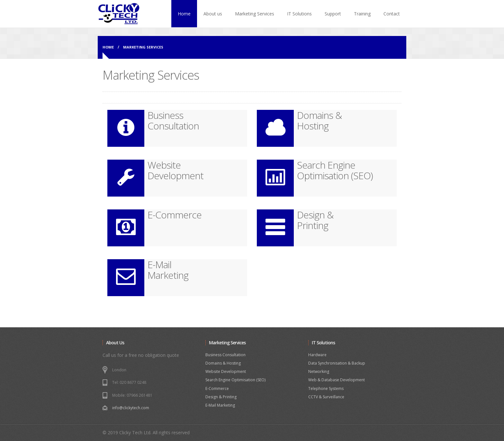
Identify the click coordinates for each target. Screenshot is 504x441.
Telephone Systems (326, 388)
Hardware (317, 355)
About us (213, 14)
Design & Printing (221, 397)
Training (362, 14)
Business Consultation (225, 355)
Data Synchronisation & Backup (337, 363)
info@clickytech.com (131, 408)
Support (333, 14)
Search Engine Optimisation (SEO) (235, 380)
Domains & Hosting (223, 363)
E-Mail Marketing (220, 405)
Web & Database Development (337, 380)
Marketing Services (255, 14)
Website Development (226, 371)
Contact (392, 14)
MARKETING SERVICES (143, 47)
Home (184, 14)
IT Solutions (299, 14)
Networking (319, 371)
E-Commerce (217, 388)
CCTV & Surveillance (326, 397)
